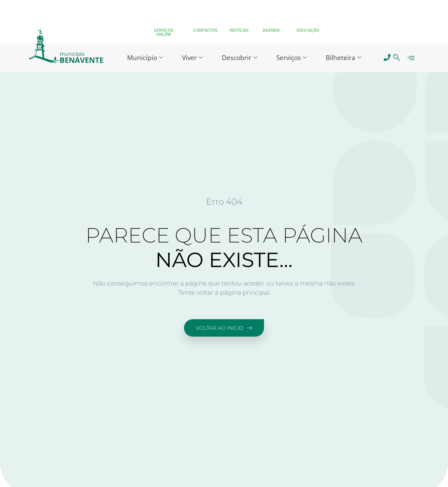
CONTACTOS (205, 30)
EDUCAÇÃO (308, 30)
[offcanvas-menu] (411, 58)
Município (145, 58)
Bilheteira (343, 58)
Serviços (291, 58)
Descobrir (240, 58)
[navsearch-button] (396, 58)
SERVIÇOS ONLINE (164, 32)
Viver (192, 58)
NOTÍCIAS (239, 30)
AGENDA (271, 30)
